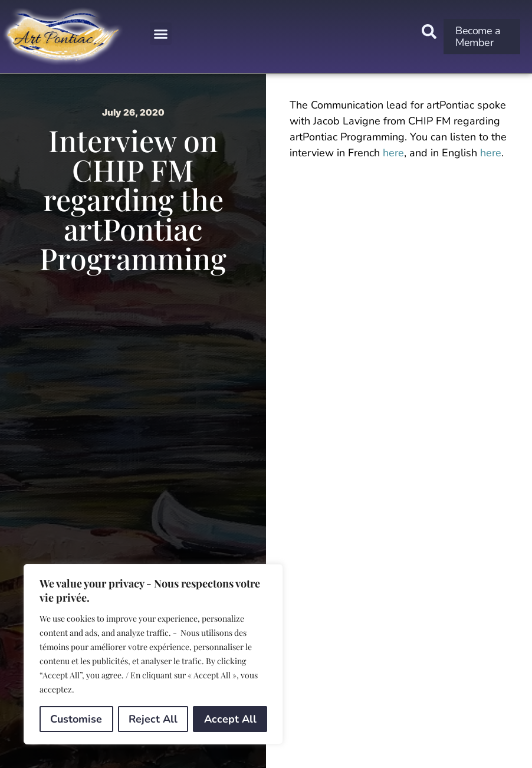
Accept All (230, 719)
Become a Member (478, 37)
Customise (76, 719)
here (393, 153)
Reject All (153, 719)
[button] (161, 34)
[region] (153, 654)
